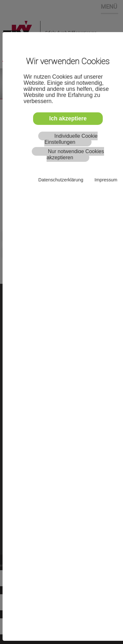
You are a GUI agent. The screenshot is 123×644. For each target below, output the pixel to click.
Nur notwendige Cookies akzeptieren (75, 154)
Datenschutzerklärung (61, 180)
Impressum (106, 180)
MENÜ (109, 6)
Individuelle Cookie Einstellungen (71, 139)
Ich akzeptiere (68, 118)
